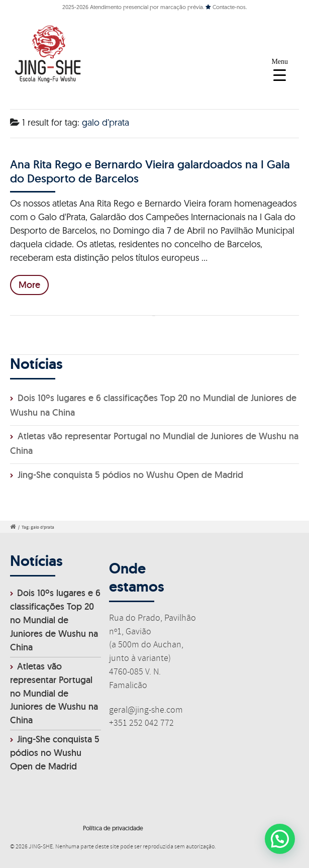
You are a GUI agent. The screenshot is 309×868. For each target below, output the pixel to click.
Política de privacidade (113, 828)
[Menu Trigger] (280, 69)
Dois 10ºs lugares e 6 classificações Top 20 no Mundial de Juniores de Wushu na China (55, 620)
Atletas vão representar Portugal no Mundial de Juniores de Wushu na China (54, 693)
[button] (280, 838)
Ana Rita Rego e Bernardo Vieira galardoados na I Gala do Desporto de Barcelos (150, 171)
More (29, 285)
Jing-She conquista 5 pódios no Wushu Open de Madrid (130, 475)
